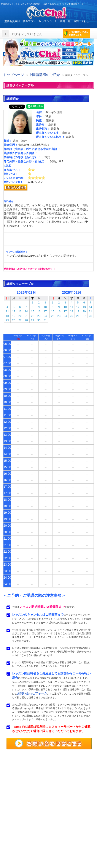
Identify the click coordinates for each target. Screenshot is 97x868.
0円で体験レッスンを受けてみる (76, 34)
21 (26, 316)
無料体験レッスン (65, 836)
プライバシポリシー (66, 845)
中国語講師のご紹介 (44, 75)
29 (33, 320)
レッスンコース (48, 21)
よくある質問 (13, 841)
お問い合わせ (81, 21)
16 (39, 311)
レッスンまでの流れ (17, 836)
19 (14, 316)
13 (20, 311)
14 (26, 311)
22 (33, 316)
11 (7, 311)
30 (39, 320)
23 (39, 316)
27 (20, 320)
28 (26, 320)
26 (14, 320)
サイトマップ (62, 850)
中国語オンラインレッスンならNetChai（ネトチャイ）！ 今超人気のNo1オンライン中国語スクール (48, 777)
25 (7, 320)
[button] (4, 54)
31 (45, 320)
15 (33, 311)
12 (14, 311)
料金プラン (29, 21)
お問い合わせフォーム (32, 693)
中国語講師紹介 (64, 831)
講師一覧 (65, 21)
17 (45, 311)
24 (45, 316)
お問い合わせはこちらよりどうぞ (26, 812)
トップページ (14, 75)
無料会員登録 (12, 21)
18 (7, 316)
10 (45, 307)
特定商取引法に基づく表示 (21, 850)
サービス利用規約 (65, 841)
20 (20, 316)
